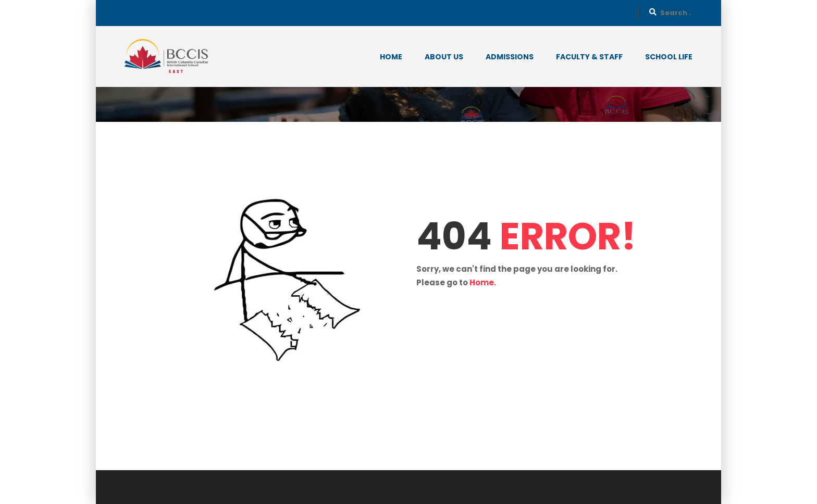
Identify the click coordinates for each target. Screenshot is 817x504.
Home (391, 57)
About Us (444, 57)
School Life (669, 57)
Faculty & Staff (589, 57)
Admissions (510, 57)
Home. (483, 282)
